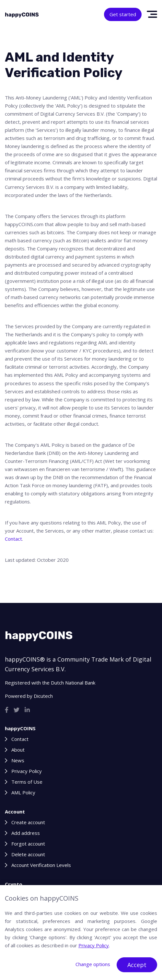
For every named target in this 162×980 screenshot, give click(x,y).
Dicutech (43, 696)
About (18, 750)
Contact (13, 539)
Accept (137, 965)
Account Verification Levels (41, 865)
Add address (26, 833)
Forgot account (28, 844)
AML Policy (23, 792)
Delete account (28, 854)
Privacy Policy (27, 771)
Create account (28, 822)
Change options (93, 964)
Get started (123, 14)
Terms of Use (27, 782)
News (18, 760)
